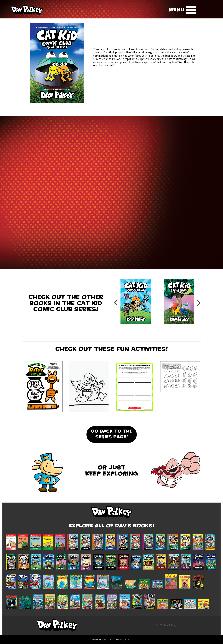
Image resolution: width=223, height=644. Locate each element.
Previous (116, 303)
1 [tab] (156, 327)
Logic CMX (126, 639)
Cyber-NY (111, 639)
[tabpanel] (136, 303)
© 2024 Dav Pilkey (166, 625)
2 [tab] (159, 327)
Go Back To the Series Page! (112, 434)
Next (199, 303)
